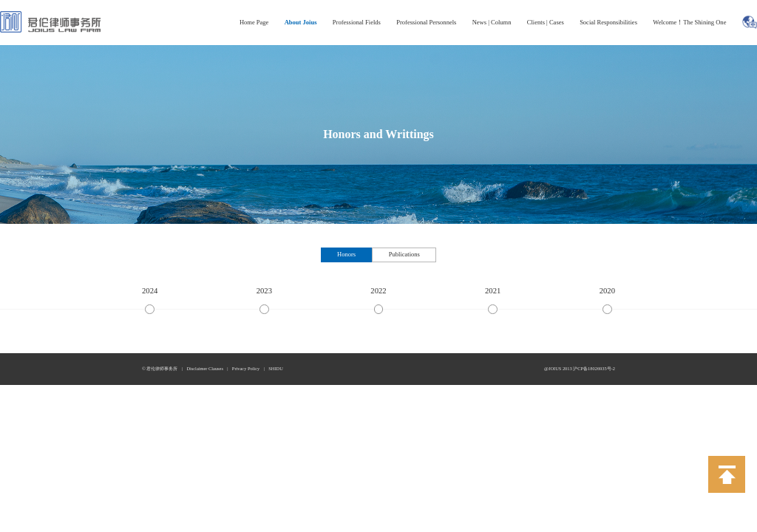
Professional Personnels (426, 22)
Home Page (254, 22)
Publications (404, 254)
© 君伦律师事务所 (160, 368)
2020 (607, 291)
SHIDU (276, 368)
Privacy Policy (246, 368)
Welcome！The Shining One (689, 22)
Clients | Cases (546, 22)
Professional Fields (357, 22)
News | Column (492, 22)
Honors (346, 254)
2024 (150, 291)
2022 (378, 291)
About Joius (301, 22)
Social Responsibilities (608, 22)
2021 (493, 291)
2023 (264, 291)
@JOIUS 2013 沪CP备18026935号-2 (580, 368)
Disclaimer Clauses (205, 368)
